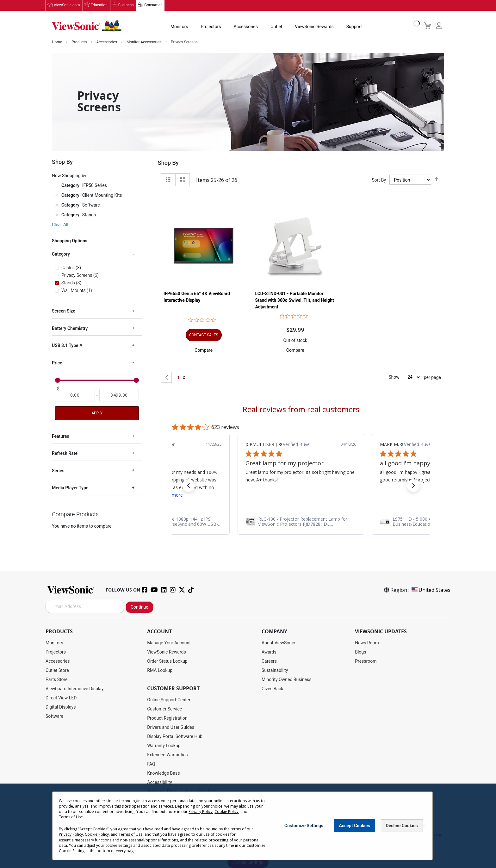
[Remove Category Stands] (57, 215)
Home (57, 42)
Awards (269, 652)
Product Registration (167, 718)
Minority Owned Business (287, 679)
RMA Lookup (160, 670)
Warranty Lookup (164, 746)
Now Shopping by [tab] (69, 176)
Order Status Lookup (167, 661)
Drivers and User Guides (171, 727)
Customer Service (164, 709)
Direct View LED (61, 698)
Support (354, 27)
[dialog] (248, 826)
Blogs (360, 652)
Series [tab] (58, 471)
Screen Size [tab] (64, 311)
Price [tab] (57, 363)
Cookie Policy (226, 812)
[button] (204, 350)
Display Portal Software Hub (175, 736)
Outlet (276, 27)
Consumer (153, 5)
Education (99, 5)
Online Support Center (169, 700)
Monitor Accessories (144, 42)
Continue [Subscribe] (139, 607)
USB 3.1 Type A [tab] (67, 346)
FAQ (151, 764)
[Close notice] (424, 826)
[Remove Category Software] (57, 205)
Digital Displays (61, 707)
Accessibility (159, 782)
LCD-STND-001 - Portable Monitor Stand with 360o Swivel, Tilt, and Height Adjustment (295, 300)
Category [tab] (61, 254)
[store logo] (87, 26)
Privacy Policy (201, 812)
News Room (367, 643)
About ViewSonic (278, 643)
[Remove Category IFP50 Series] (57, 186)
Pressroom (366, 661)
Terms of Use (71, 817)
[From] (75, 395)
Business (126, 5)
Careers (269, 661)
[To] (119, 395)
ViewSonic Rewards (314, 27)
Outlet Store (57, 670)
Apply (97, 413)
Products (80, 42)
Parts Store (57, 679)
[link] (178, 522)
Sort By (379, 180)
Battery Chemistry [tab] (70, 329)
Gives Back (273, 689)
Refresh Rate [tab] (65, 454)
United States (431, 590)
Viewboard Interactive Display (74, 689)
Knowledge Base (163, 773)
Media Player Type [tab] (70, 488)
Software (54, 716)
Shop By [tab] (168, 163)
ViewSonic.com (67, 5)
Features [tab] (61, 437)
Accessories (246, 27)
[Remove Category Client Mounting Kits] (57, 195)
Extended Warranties (167, 755)
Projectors (211, 27)
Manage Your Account (169, 643)
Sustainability (275, 670)
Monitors (179, 27)
